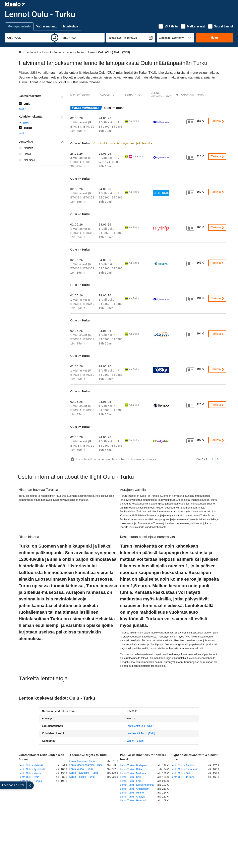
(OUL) (140, 726)
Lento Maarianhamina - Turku (86, 765)
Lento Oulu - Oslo (181, 773)
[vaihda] (55, 38)
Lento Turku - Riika (131, 769)
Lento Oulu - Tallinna (183, 777)
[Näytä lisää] (4, 785)
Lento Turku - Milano (132, 793)
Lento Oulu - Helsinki (31, 765)
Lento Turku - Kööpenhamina (137, 785)
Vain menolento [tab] (47, 26)
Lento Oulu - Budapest (184, 769)
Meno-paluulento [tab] (19, 26)
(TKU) (141, 733)
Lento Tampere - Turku (83, 761)
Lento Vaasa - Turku (81, 769)
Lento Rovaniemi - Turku (84, 773)
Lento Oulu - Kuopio (30, 781)
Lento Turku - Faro (131, 781)
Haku (214, 38)
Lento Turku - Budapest (134, 765)
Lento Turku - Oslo (131, 777)
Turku (28, 128)
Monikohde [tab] (71, 26)
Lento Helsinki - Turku (82, 777)
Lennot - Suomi (135, 741)
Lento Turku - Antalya (132, 797)
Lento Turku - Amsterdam (135, 789)
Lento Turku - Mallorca (133, 773)
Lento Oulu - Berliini (182, 765)
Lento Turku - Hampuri (133, 800)
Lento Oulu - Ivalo (29, 777)
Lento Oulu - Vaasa (30, 773)
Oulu (27, 104)
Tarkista (218, 121)
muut (23, 109)
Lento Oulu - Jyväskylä (32, 769)
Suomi (25, 123)
